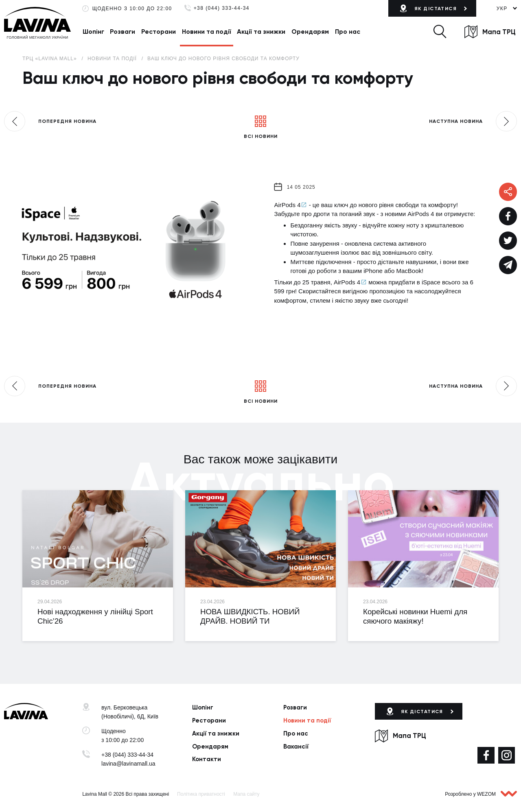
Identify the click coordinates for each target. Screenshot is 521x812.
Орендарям (310, 32)
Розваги (123, 32)
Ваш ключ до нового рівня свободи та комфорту (223, 59)
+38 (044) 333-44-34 (222, 8)
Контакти (207, 759)
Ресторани (159, 32)
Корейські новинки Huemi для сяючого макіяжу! (415, 616)
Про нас (348, 32)
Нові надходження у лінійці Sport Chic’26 (95, 616)
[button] (440, 32)
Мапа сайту (246, 794)
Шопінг (93, 32)
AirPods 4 (287, 205)
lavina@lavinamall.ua (128, 764)
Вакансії (296, 747)
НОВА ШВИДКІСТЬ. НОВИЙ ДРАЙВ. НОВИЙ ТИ (250, 616)
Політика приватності (201, 794)
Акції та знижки (261, 32)
